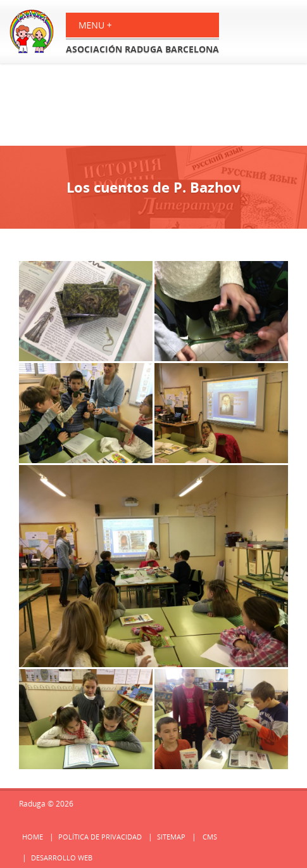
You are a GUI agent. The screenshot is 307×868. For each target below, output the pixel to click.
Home (33, 837)
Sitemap (171, 837)
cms (210, 837)
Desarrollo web (62, 858)
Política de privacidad (100, 837)
